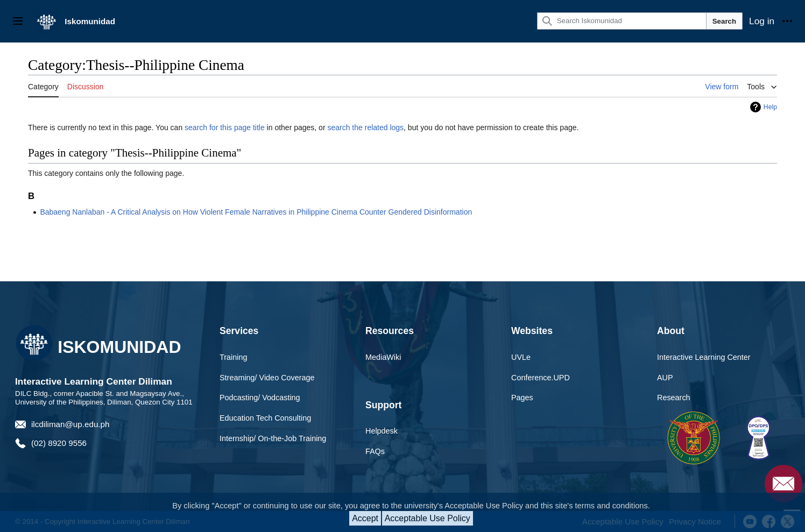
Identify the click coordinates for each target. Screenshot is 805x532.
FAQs (375, 451)
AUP (665, 378)
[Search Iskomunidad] (622, 21)
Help (770, 107)
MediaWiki (383, 357)
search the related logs (365, 127)
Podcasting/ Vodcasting (260, 398)
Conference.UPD (541, 378)
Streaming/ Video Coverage (267, 378)
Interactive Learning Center (704, 357)
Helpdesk (382, 431)
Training (233, 357)
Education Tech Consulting (265, 418)
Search (724, 21)
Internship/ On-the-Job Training (273, 438)
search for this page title (225, 127)
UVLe (521, 357)
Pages (522, 398)
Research (674, 398)
